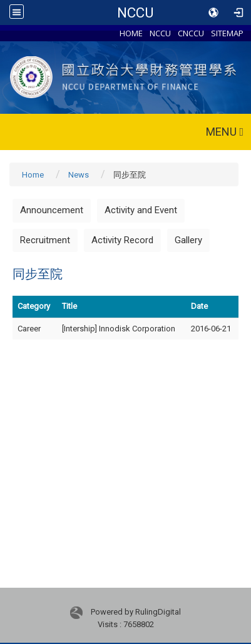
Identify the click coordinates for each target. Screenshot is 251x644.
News (79, 175)
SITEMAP (227, 33)
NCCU (135, 13)
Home (33, 175)
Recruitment (45, 240)
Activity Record (122, 240)
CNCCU (191, 33)
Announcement (52, 210)
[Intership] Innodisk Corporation (119, 329)
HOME (131, 33)
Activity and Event (141, 210)
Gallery (188, 240)
